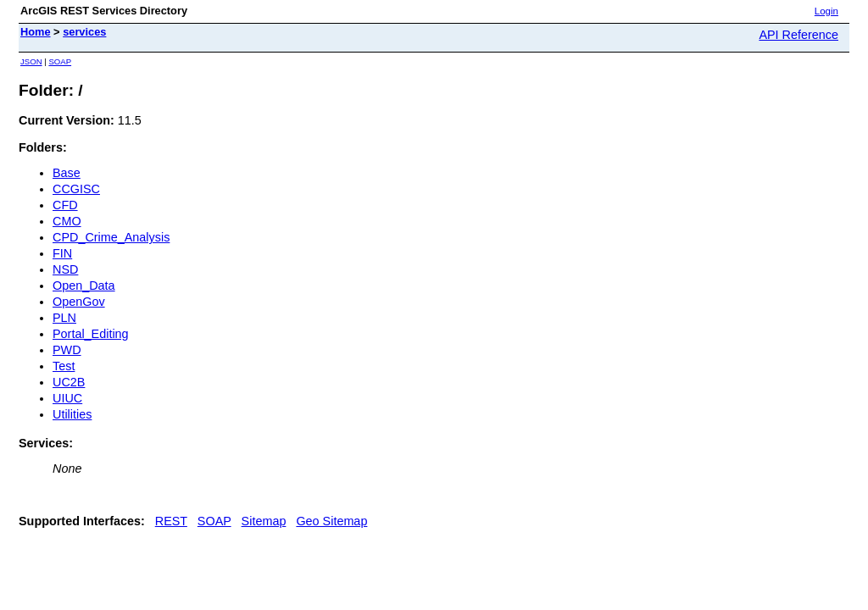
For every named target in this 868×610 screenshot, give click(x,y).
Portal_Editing (91, 334)
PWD (67, 350)
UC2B (69, 382)
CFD (65, 205)
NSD (65, 269)
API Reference (798, 35)
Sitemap (264, 521)
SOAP (60, 61)
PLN (64, 318)
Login (826, 11)
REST (171, 521)
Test (64, 366)
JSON (31, 61)
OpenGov (79, 302)
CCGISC (76, 189)
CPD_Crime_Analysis (111, 237)
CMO (67, 221)
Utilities (72, 414)
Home (36, 32)
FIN (62, 253)
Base (67, 173)
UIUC (67, 398)
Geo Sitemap (331, 521)
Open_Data (84, 286)
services (84, 32)
